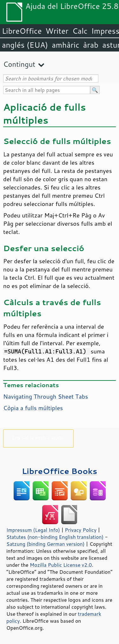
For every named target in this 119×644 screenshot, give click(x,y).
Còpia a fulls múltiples (33, 408)
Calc (80, 31)
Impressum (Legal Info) (33, 530)
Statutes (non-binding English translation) (55, 537)
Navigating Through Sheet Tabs (46, 396)
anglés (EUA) (25, 45)
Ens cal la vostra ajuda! (38, 437)
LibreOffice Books (60, 471)
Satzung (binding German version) (46, 544)
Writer (57, 31)
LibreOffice (22, 31)
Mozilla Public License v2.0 (61, 565)
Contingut (19, 64)
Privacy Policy (81, 530)
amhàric (66, 45)
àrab (91, 45)
